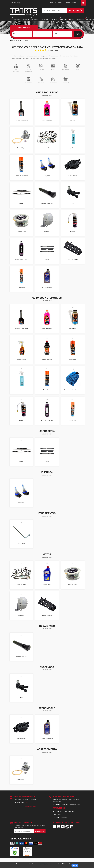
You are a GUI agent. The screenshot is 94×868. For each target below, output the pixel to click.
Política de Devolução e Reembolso (64, 811)
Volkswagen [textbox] (16, 34)
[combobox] (22, 34)
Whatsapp (16, 3)
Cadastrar (40, 831)
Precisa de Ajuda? (57, 3)
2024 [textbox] (55, 34)
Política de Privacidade (60, 817)
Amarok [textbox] (36, 34)
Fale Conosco (57, 814)
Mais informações (66, 864)
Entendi (75, 865)
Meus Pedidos (71, 3)
